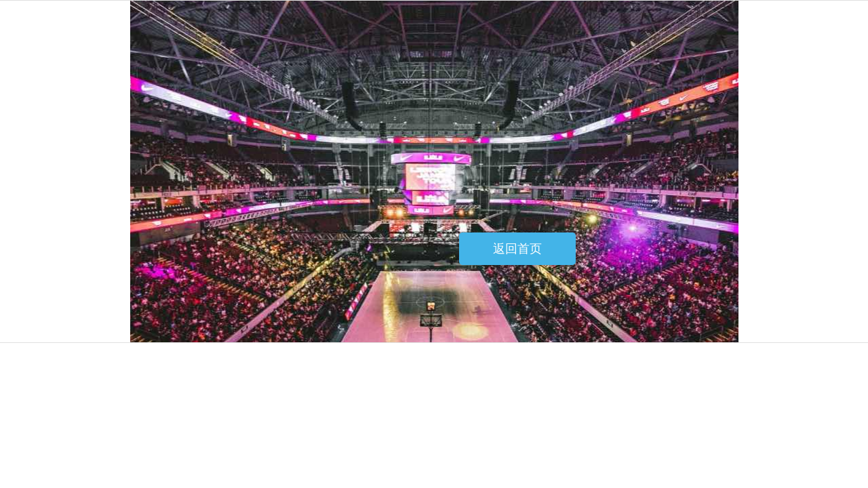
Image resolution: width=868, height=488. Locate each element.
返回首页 (517, 249)
